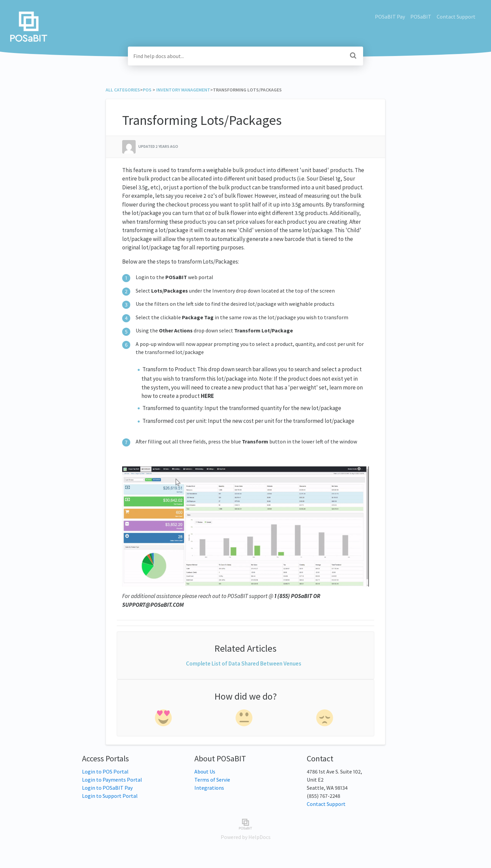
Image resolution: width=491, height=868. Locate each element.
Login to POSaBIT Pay (107, 788)
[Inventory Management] (183, 90)
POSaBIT (421, 17)
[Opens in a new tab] (246, 823)
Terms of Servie (212, 780)
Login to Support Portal (110, 796)
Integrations (209, 788)
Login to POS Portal (105, 771)
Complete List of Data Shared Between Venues (244, 663)
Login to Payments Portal (112, 780)
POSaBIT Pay (390, 17)
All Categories (123, 90)
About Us (205, 771)
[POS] (147, 90)
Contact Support (456, 17)
